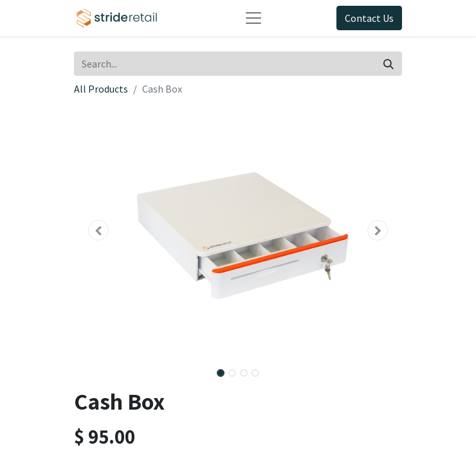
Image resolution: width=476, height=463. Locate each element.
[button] (99, 230)
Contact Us (369, 18)
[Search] (389, 64)
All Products (101, 89)
